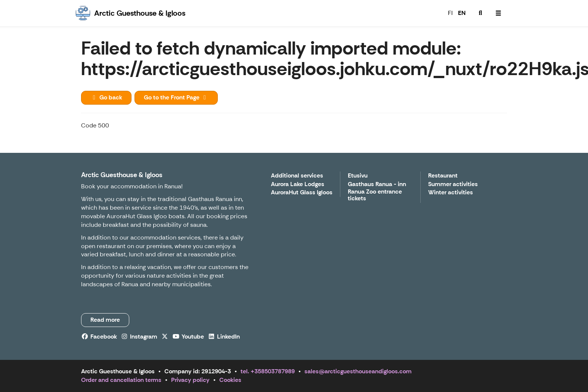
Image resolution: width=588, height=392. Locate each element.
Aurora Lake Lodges (298, 184)
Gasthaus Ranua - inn (377, 184)
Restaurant (443, 176)
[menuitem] (480, 13)
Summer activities (453, 184)
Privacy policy (190, 380)
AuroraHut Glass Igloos (302, 193)
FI (450, 13)
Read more (105, 320)
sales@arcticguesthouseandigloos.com (358, 371)
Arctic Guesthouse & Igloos (122, 175)
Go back (106, 97)
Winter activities (451, 193)
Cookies (230, 380)
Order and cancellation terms (121, 380)
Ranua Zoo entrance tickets (375, 195)
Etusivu (358, 176)
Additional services (297, 176)
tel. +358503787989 (268, 371)
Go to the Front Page (176, 97)
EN (462, 13)
